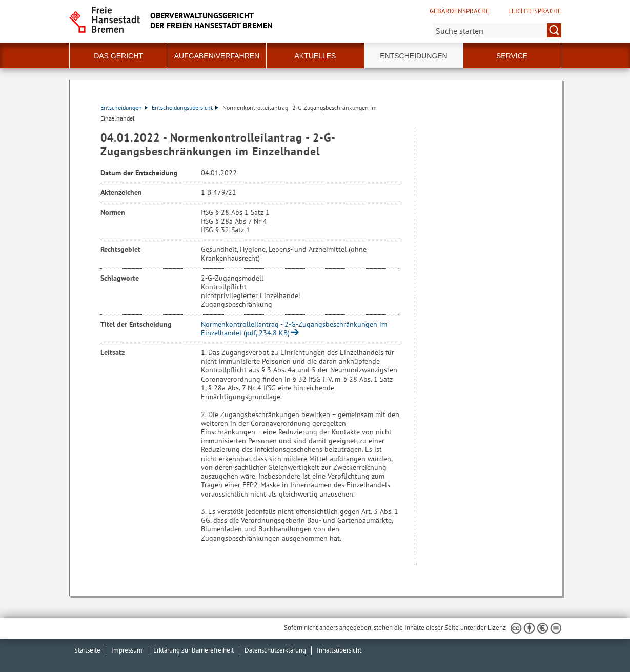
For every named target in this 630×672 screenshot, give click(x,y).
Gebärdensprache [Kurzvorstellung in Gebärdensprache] (460, 11)
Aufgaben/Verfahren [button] (217, 56)
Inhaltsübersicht (339, 650)
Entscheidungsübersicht (185, 107)
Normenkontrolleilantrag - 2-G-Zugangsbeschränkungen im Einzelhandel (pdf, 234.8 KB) (294, 329)
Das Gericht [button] (118, 56)
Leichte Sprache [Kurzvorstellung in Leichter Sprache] (535, 11)
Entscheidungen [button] (413, 56)
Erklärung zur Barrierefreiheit (194, 650)
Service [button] (512, 56)
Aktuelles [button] (316, 56)
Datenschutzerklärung (275, 650)
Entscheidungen (124, 107)
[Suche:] (497, 30)
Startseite (87, 650)
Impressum (127, 650)
